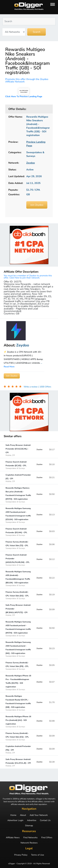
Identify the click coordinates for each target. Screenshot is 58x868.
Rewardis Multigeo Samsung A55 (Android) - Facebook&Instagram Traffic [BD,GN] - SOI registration (18, 578)
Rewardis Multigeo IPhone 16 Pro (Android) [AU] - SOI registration (18, 721)
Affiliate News (13, 838)
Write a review (31, 387)
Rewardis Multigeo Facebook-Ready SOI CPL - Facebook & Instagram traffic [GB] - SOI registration (18, 703)
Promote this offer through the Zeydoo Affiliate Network (27, 80)
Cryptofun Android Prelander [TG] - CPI (18, 749)
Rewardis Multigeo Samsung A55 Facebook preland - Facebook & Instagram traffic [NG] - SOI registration (18, 649)
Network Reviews (29, 843)
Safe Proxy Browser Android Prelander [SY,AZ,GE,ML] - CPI (18, 450)
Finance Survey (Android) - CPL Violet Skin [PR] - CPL (18, 666)
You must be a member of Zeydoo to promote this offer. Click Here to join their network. (28, 277)
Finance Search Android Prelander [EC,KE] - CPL (18, 465)
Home (13, 815)
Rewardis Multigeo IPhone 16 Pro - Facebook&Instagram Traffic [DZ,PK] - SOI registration (18, 682)
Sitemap (29, 826)
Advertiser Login (15, 820)
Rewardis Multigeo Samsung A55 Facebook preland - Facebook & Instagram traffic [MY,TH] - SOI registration (18, 629)
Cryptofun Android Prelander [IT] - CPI (18, 478)
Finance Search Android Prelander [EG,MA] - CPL (18, 532)
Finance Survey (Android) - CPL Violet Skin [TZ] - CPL (18, 545)
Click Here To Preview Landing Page (24, 96)
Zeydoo (39, 450)
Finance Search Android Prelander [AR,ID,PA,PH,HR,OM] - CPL (18, 560)
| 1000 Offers (45, 387)
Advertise (32, 820)
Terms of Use (38, 855)
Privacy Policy (21, 855)
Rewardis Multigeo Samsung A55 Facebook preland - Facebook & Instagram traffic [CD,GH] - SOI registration (18, 515)
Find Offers (47, 838)
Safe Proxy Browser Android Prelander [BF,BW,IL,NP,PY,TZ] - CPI (18, 610)
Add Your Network (39, 815)
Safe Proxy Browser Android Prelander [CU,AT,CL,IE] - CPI (18, 762)
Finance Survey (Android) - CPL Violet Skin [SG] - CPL (18, 595)
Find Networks (30, 838)
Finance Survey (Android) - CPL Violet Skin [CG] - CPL (18, 736)
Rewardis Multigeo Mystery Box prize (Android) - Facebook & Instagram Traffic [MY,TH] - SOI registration (18, 495)
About (23, 815)
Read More (9, 367)
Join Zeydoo (37, 205)
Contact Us (45, 820)
